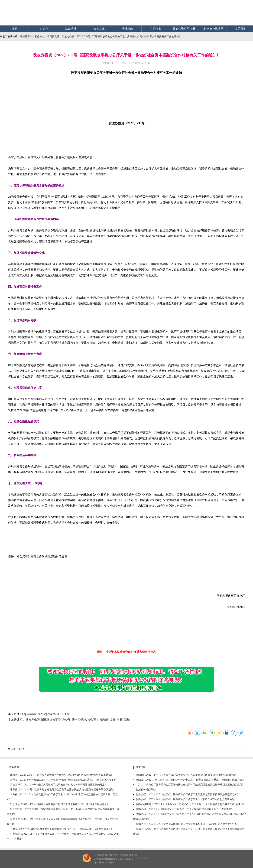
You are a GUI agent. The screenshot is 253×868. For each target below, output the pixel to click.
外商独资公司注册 (184, 29)
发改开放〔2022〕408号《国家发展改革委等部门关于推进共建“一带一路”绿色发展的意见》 (60, 804)
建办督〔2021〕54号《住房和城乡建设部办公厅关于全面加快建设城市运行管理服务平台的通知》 (63, 790)
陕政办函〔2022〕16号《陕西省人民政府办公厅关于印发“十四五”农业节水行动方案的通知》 (187, 799)
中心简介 (43, 29)
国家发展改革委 (51, 719)
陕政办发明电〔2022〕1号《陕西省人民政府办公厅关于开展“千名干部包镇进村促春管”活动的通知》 (191, 804)
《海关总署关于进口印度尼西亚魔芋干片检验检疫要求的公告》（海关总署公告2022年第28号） (62, 829)
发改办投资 (33, 719)
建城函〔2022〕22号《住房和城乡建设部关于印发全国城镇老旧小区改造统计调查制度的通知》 (62, 775)
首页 (14, 29)
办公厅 (66, 719)
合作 (113, 719)
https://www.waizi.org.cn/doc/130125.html (46, 714)
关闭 (21, 749)
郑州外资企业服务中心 (32, 36)
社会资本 (93, 719)
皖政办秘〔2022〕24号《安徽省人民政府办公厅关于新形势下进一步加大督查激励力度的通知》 (188, 824)
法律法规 (71, 29)
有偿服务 (156, 29)
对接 (120, 719)
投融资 (104, 719)
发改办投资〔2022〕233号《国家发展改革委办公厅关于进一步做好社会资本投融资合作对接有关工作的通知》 (122, 36)
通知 (127, 719)
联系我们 (241, 29)
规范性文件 (54, 36)
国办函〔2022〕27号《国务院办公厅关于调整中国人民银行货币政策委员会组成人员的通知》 (187, 775)
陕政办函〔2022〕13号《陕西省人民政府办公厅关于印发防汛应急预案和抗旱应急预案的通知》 (188, 794)
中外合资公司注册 (212, 29)
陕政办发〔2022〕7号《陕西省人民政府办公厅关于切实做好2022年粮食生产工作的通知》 (185, 809)
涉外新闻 (127, 29)
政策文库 (99, 29)
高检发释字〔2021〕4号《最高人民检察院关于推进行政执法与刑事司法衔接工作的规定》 (59, 785)
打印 (12, 749)
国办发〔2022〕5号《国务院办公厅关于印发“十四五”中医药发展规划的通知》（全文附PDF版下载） (64, 780)
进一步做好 (79, 719)
